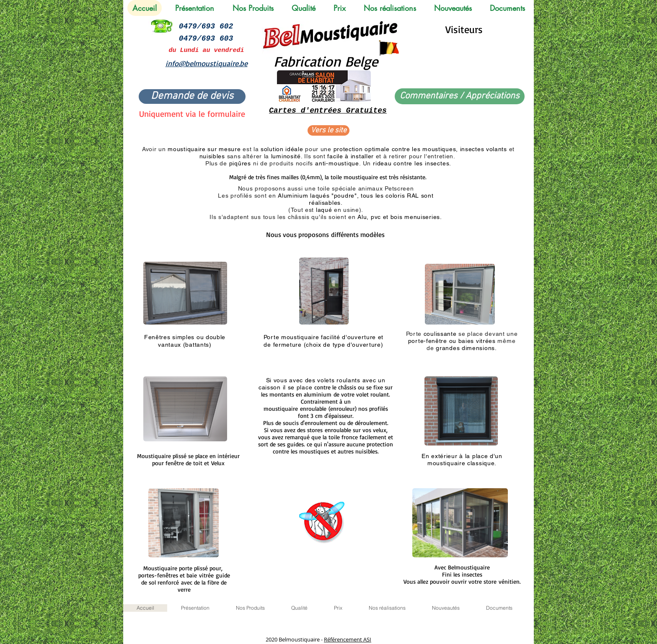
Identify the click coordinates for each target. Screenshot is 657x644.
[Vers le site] (328, 130)
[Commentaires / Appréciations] (460, 96)
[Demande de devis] (192, 97)
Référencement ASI (348, 639)
